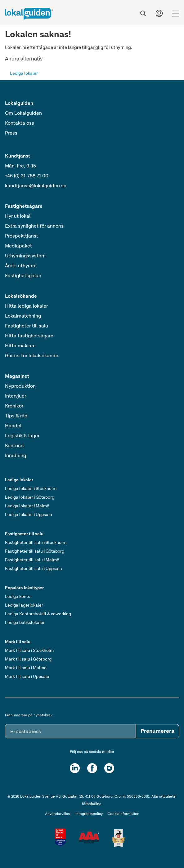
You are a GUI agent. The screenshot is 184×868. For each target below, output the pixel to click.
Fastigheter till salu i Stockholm (36, 543)
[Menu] (175, 13)
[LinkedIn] (75, 768)
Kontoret (15, 446)
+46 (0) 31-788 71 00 (27, 176)
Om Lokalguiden (23, 114)
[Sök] (143, 13)
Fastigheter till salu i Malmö (32, 560)
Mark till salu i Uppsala (27, 677)
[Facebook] (92, 768)
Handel (13, 426)
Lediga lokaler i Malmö (27, 506)
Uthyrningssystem (25, 256)
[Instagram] (109, 768)
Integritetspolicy (89, 814)
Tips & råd (16, 416)
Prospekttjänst (22, 236)
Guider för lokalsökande (32, 356)
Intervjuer (16, 396)
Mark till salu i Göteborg (28, 659)
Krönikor (14, 406)
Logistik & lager (22, 436)
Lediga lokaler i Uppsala (29, 515)
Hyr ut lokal (18, 216)
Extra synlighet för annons (34, 226)
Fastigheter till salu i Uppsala (34, 569)
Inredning (16, 456)
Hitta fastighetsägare (29, 336)
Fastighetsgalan (23, 276)
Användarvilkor (58, 814)
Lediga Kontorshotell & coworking (38, 614)
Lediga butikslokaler (25, 623)
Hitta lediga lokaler (26, 306)
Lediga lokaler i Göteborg (30, 497)
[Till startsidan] (29, 14)
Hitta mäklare (20, 346)
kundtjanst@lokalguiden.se (36, 186)
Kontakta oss (20, 123)
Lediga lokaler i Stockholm (31, 489)
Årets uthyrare (21, 266)
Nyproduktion (20, 386)
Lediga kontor (18, 597)
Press (11, 133)
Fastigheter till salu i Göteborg (35, 551)
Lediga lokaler (24, 73)
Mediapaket (18, 246)
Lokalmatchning (23, 316)
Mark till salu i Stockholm (29, 651)
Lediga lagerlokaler (24, 605)
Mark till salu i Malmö (26, 668)
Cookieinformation (123, 814)
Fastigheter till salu (27, 326)
